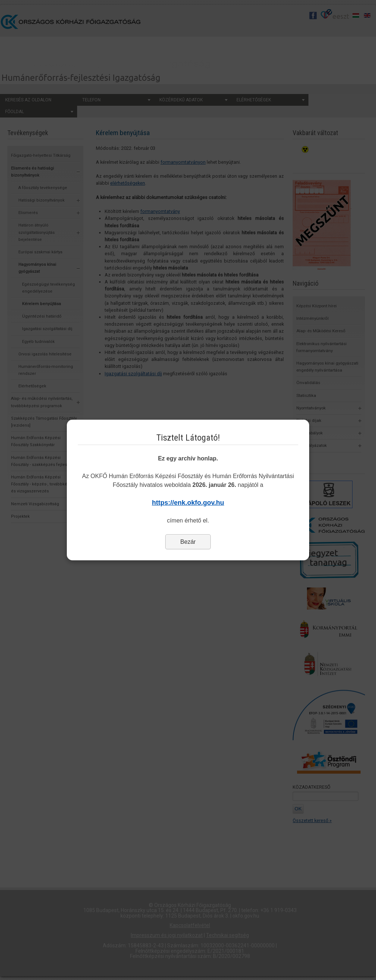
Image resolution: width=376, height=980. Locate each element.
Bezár (188, 542)
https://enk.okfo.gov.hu (188, 503)
